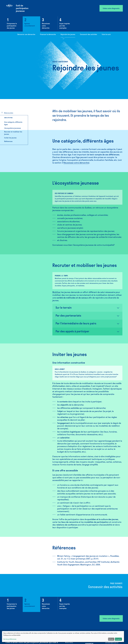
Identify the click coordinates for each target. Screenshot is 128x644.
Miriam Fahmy (69, 642)
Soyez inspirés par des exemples (65, 26)
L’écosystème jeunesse (12, 128)
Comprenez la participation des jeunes (12, 26)
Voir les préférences (10, 639)
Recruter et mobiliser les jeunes (13, 133)
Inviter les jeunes (10, 138)
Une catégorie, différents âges (13, 123)
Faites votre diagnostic (111, 8)
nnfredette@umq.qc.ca (112, 643)
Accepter (118, 639)
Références (8, 141)
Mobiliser (57, 292)
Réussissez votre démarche (46, 26)
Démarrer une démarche (26, 34)
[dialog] (63, 637)
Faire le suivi (106, 34)
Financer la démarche (48, 34)
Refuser (111, 639)
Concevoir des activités (88, 34)
